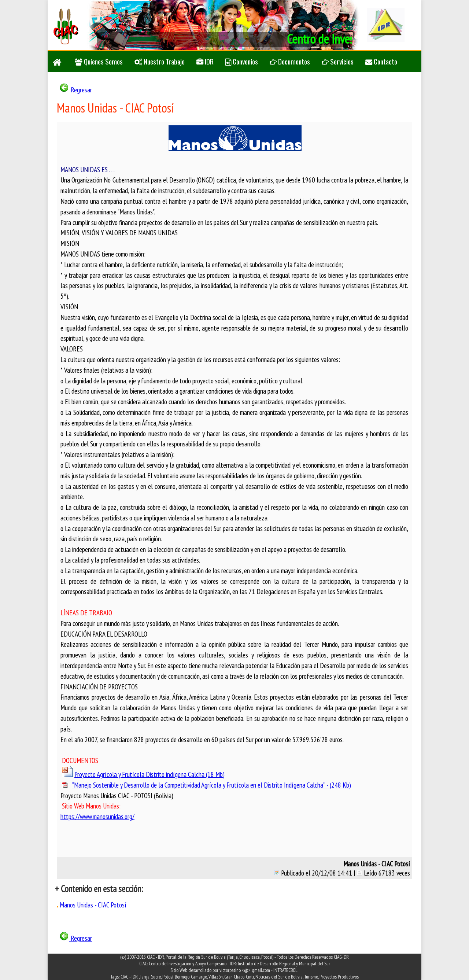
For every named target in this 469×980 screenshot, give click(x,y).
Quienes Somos (99, 61)
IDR (205, 61)
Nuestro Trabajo (160, 61)
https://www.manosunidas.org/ (97, 816)
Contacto (381, 61)
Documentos (290, 61)
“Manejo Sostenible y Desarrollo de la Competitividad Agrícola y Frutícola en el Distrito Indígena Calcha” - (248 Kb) (211, 785)
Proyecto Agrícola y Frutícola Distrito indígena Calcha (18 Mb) (149, 774)
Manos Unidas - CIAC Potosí (93, 905)
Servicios (338, 61)
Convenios (242, 61)
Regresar (75, 90)
